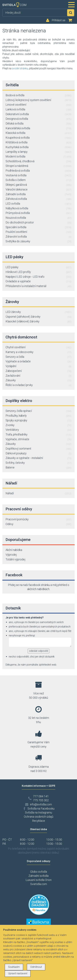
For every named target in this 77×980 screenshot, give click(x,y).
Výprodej (11, 555)
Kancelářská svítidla (38, 128)
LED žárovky (38, 312)
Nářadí (38, 493)
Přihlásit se (59, 20)
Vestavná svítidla (38, 176)
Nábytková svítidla (38, 209)
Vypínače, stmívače (38, 439)
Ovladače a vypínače (38, 281)
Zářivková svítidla (38, 199)
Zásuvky (38, 380)
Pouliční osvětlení (38, 232)
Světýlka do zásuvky (38, 242)
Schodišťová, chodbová (38, 161)
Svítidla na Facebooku (41, 808)
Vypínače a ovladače (38, 362)
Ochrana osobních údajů (39, 817)
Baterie (38, 468)
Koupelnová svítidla (38, 138)
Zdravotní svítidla (38, 237)
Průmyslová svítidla (38, 213)
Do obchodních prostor (38, 223)
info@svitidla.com (41, 804)
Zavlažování (38, 376)
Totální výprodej (15, 559)
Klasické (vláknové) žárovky (38, 322)
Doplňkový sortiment (38, 449)
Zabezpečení (38, 371)
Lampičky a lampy (38, 152)
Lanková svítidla (38, 110)
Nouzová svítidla (38, 218)
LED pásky (38, 267)
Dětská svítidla (38, 124)
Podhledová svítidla (38, 171)
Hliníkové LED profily (38, 272)
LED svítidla (38, 204)
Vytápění (38, 366)
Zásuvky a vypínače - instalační (38, 458)
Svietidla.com (39, 884)
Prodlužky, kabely (38, 416)
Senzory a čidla (38, 357)
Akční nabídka (14, 550)
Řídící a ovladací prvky (38, 385)
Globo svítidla (39, 872)
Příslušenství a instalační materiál (38, 286)
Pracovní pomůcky (38, 519)
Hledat (71, 13)
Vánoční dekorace (38, 190)
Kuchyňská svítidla (38, 147)
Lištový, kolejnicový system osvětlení (38, 100)
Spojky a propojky (38, 421)
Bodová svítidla (38, 95)
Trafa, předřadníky (38, 435)
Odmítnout (36, 967)
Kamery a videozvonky (38, 352)
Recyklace (39, 821)
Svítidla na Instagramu (38, 812)
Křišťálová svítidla (38, 143)
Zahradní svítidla (38, 194)
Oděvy (38, 524)
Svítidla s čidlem (38, 180)
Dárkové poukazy (38, 454)
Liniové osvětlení (38, 105)
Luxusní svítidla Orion (39, 880)
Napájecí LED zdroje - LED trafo (38, 277)
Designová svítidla (38, 119)
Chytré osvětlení (38, 347)
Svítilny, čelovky (38, 463)
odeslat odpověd (38, 651)
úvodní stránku (20, 68)
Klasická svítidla (38, 133)
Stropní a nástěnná (38, 166)
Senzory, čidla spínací (38, 411)
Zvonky (38, 425)
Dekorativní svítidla (38, 114)
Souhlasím (14, 967)
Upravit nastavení (18, 973)
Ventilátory (38, 430)
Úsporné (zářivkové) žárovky (38, 317)
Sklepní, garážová (38, 185)
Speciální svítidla (38, 227)
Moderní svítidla (38, 157)
